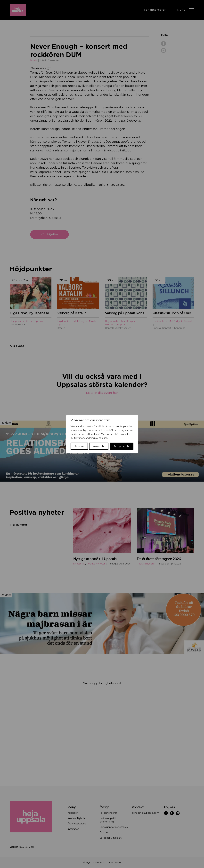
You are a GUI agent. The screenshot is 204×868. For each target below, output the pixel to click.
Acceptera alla (122, 446)
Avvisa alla (99, 446)
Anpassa (79, 446)
